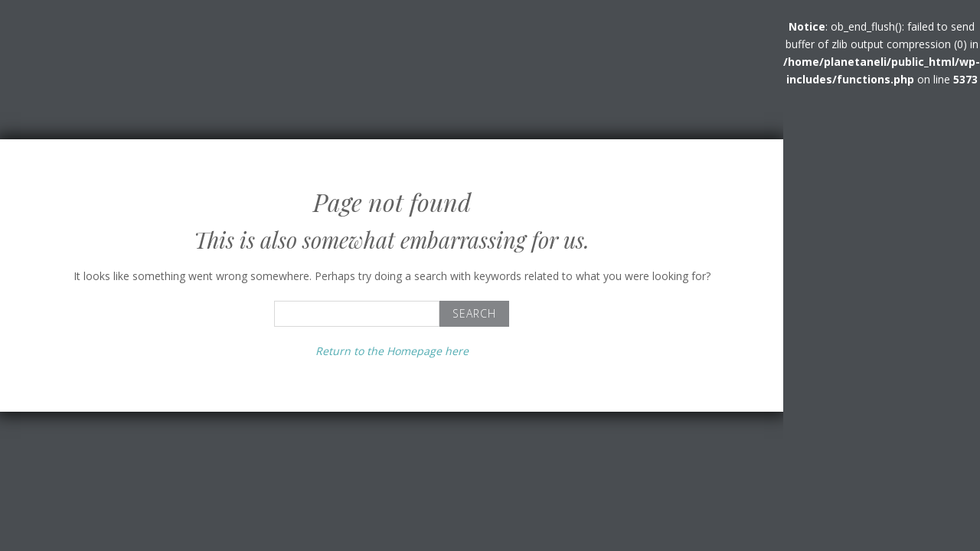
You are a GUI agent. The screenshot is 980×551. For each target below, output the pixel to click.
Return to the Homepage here (392, 351)
